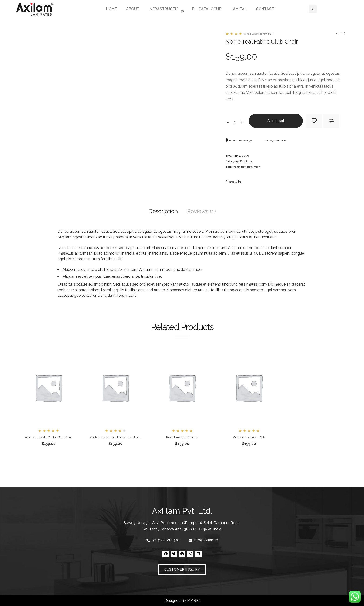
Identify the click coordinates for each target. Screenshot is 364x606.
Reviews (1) (201, 211)
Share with (233, 182)
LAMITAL (239, 9)
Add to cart (276, 121)
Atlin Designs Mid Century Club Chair (49, 437)
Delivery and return (273, 141)
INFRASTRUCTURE (166, 9)
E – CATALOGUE (207, 9)
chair (237, 167)
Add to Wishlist (314, 121)
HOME (111, 9)
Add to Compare (331, 121)
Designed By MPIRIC (182, 601)
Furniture (246, 161)
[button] (182, 570)
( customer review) (260, 34)
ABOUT (133, 9)
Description (163, 211)
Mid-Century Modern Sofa (249, 437)
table (257, 167)
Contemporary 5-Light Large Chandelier (115, 437)
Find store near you (240, 141)
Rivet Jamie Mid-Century (182, 437)
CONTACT (265, 9)
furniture (247, 167)
